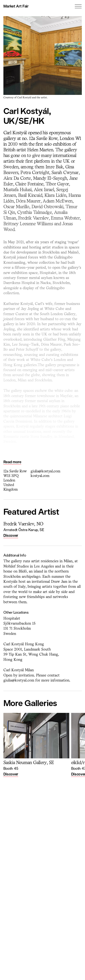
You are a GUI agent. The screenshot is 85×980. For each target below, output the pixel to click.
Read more (12, 462)
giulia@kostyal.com (45, 471)
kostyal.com (40, 476)
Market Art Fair (16, 6)
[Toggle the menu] (78, 6)
